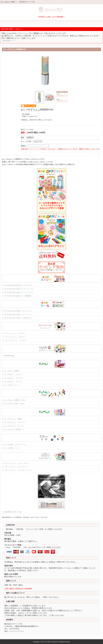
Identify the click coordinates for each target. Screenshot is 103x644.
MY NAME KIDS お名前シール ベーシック (18, 314)
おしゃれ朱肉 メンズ (12, 448)
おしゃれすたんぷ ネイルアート (15, 422)
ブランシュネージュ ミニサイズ (15, 340)
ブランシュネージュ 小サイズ (15, 337)
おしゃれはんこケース (12, 385)
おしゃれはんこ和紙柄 (12, 371)
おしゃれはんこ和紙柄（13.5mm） (15, 400)
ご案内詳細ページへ (9, 41)
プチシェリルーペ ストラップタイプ (17, 463)
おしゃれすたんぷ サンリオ (14, 426)
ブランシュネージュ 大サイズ (15, 333)
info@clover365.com (16, 631)
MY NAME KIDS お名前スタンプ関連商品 (18, 296)
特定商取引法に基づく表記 (13, 512)
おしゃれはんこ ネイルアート (15, 378)
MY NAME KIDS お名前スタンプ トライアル (19, 292)
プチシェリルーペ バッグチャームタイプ (18, 470)
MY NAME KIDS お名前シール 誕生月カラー (19, 318)
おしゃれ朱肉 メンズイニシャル (15, 445)
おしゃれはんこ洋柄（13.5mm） (15, 404)
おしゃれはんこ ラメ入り (13, 374)
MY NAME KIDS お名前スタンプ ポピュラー (19, 285)
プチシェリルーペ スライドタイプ (16, 467)
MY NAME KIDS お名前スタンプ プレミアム (19, 289)
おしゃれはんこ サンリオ (13, 381)
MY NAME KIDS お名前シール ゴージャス (18, 311)
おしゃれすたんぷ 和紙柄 (13, 419)
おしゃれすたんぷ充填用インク (15, 429)
